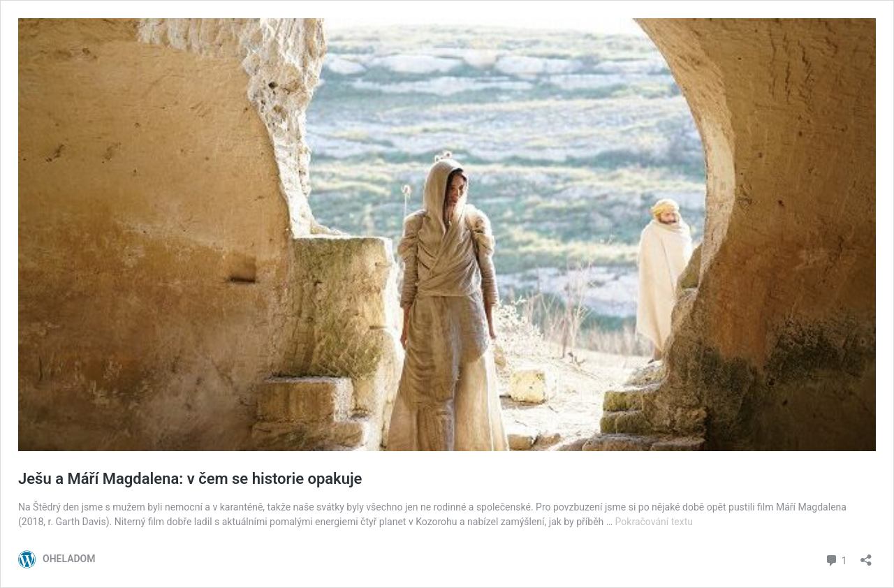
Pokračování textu (654, 522)
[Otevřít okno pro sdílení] (866, 556)
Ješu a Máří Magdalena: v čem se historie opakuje (190, 479)
